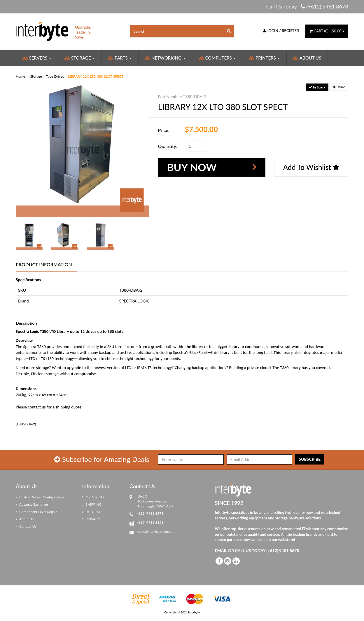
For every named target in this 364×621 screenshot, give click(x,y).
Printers (264, 58)
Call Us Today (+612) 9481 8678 (307, 6)
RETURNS (92, 512)
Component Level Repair (36, 512)
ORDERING (93, 497)
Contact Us (26, 526)
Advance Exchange (32, 504)
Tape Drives (55, 76)
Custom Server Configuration (40, 497)
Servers (37, 58)
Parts (120, 58)
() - (327, 31)
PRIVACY (91, 519)
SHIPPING (92, 504)
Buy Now (192, 167)
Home (20, 76)
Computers (217, 58)
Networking (165, 58)
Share (339, 87)
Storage (80, 58)
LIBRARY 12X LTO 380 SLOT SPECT (96, 76)
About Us (307, 58)
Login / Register (281, 31)
